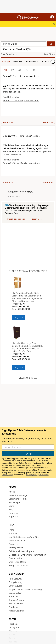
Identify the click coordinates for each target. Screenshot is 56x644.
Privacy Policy (8, 475)
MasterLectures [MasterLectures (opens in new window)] (16, 611)
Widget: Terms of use (19, 565)
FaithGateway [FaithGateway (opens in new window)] (15, 579)
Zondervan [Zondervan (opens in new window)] (14, 607)
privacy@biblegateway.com (37, 475)
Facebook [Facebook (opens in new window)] (13, 624)
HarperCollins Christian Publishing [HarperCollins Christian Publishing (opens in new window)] (25, 589)
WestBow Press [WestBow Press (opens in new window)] (16, 604)
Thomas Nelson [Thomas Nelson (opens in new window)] (16, 600)
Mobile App (14, 502)
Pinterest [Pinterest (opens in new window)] (13, 631)
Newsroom (14, 513)
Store (11, 506)
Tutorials (13, 533)
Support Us (14, 517)
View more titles (28, 378)
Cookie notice (15, 558)
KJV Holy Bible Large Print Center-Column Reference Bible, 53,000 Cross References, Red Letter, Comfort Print (27, 347)
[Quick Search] (23, 44)
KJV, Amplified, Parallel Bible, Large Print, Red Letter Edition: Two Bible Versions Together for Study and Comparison (27, 297)
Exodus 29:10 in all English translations (21, 163)
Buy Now (19, 317)
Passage (6, 61)
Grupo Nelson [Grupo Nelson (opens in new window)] (15, 593)
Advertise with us (17, 540)
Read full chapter (11, 97)
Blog (11, 510)
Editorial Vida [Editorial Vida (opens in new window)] (15, 597)
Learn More (37, 219)
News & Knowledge (18, 495)
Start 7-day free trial (16, 219)
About (12, 492)
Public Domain (15, 196)
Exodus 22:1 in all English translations (21, 100)
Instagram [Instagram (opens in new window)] (14, 627)
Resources (18, 61)
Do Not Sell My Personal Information (27, 555)
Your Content (48, 61)
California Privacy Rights (21, 551)
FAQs (11, 530)
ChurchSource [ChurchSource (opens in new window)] (16, 586)
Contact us (14, 544)
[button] (52, 17)
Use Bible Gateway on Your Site (24, 537)
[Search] (51, 44)
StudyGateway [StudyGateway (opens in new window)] (16, 582)
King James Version (18, 192)
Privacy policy (16, 548)
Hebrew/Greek (32, 61)
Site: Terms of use (17, 562)
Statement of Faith (18, 499)
